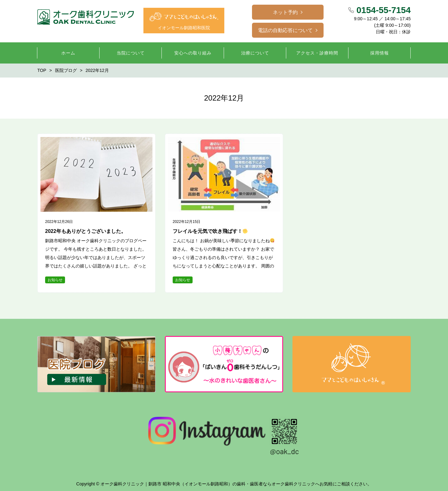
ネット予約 (285, 12)
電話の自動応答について (285, 30)
